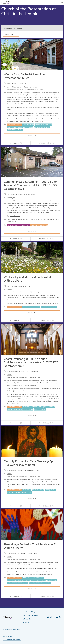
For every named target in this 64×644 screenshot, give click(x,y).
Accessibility (26, 622)
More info (32, 136)
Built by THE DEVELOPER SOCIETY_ (12, 640)
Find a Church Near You (30, 615)
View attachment (15, 216)
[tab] (16, 143)
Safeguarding (27, 619)
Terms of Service (7, 636)
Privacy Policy (6, 633)
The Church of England (30, 612)
